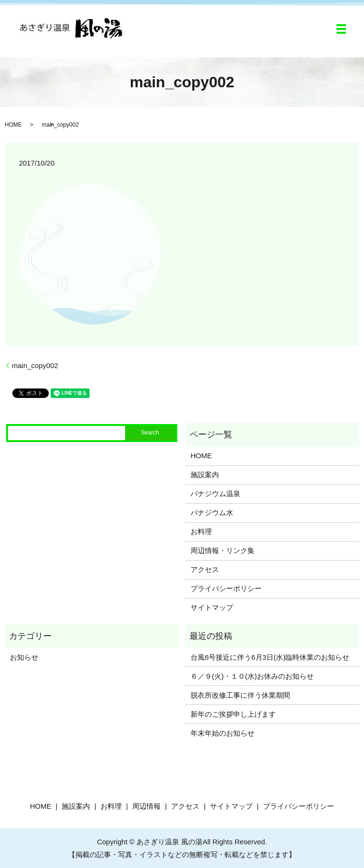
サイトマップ (212, 607)
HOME (13, 125)
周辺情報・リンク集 (223, 550)
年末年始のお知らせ (223, 733)
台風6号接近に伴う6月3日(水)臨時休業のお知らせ (270, 657)
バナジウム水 (212, 512)
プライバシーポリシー (226, 588)
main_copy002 (35, 365)
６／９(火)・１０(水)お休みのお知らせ (252, 676)
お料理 (201, 531)
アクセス (205, 569)
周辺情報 (146, 806)
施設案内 (205, 475)
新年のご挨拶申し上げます (233, 714)
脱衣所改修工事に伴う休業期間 (240, 695)
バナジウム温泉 (215, 494)
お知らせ (24, 657)
